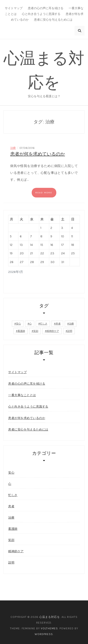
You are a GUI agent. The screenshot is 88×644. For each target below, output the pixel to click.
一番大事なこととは (22, 395)
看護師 (13, 529)
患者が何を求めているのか (38, 154)
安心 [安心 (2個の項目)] (18, 324)
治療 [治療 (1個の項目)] (71, 324)
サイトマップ (14, 8)
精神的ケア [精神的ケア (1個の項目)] (53, 331)
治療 (13, 148)
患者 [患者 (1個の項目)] (58, 324)
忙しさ (13, 495)
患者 (11, 506)
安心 (11, 473)
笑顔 (11, 540)
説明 (11, 562)
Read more (44, 193)
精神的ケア (16, 551)
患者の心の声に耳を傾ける (46, 8)
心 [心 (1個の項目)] (30, 324)
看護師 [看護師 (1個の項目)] (21, 331)
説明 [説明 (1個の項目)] (70, 331)
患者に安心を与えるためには (53, 20)
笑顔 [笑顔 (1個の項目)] (36, 331)
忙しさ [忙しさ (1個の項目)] (44, 324)
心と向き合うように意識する (41, 14)
